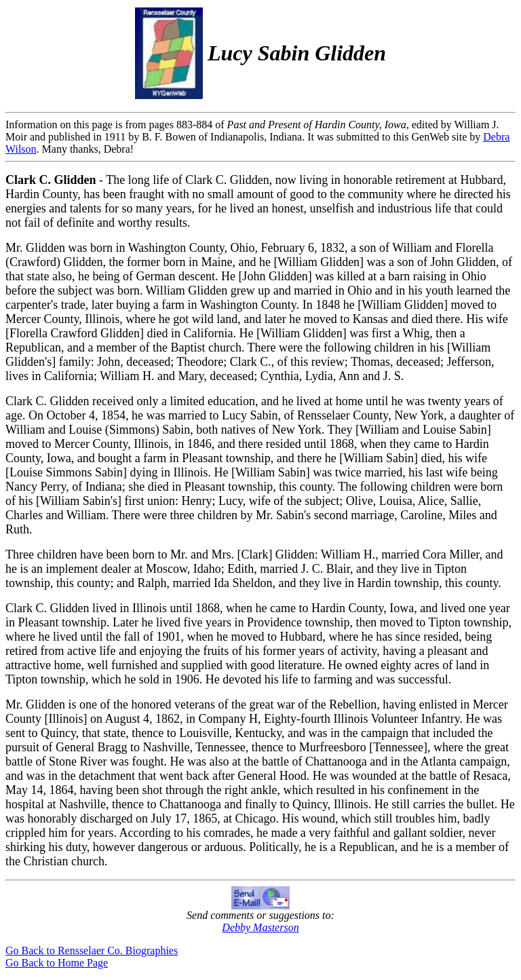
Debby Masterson (260, 927)
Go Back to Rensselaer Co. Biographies (92, 950)
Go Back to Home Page (57, 963)
